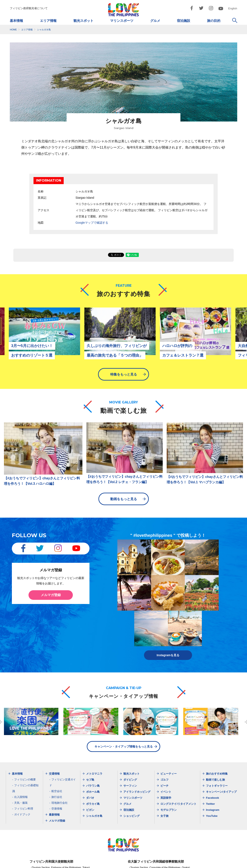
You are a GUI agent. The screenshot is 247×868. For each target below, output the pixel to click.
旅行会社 (57, 760)
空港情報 (57, 771)
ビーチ (164, 748)
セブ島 (90, 742)
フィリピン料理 (24, 771)
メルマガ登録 (51, 593)
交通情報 (54, 736)
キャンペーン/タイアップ (221, 755)
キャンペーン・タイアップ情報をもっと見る (124, 709)
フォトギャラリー (217, 748)
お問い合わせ (194, 864)
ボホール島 (93, 755)
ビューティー (169, 736)
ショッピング (132, 779)
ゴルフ (164, 742)
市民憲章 (173, 864)
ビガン (90, 773)
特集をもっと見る (124, 374)
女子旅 (164, 779)
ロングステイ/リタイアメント (178, 767)
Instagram (213, 773)
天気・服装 (21, 766)
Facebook (213, 761)
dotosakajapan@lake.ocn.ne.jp (172, 850)
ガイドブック (22, 777)
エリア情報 (48, 21)
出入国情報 (21, 760)
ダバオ (90, 761)
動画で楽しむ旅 (215, 742)
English (233, 8)
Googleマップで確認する (92, 222)
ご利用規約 (153, 864)
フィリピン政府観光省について (29, 8)
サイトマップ (97, 864)
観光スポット (83, 21)
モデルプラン (169, 773)
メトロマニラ (94, 736)
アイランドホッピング (137, 755)
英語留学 (166, 761)
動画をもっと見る (124, 497)
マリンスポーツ (122, 21)
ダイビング (130, 742)
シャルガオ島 (94, 779)
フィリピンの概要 (25, 742)
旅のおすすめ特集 (217, 736)
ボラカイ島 (93, 767)
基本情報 (16, 21)
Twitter (210, 767)
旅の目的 (214, 21)
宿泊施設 (184, 21)
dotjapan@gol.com (67, 850)
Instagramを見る (168, 618)
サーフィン (130, 748)
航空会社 (57, 754)
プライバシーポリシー (125, 864)
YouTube (212, 779)
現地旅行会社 (60, 766)
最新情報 (54, 777)
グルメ (155, 21)
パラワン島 (93, 748)
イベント (166, 755)
